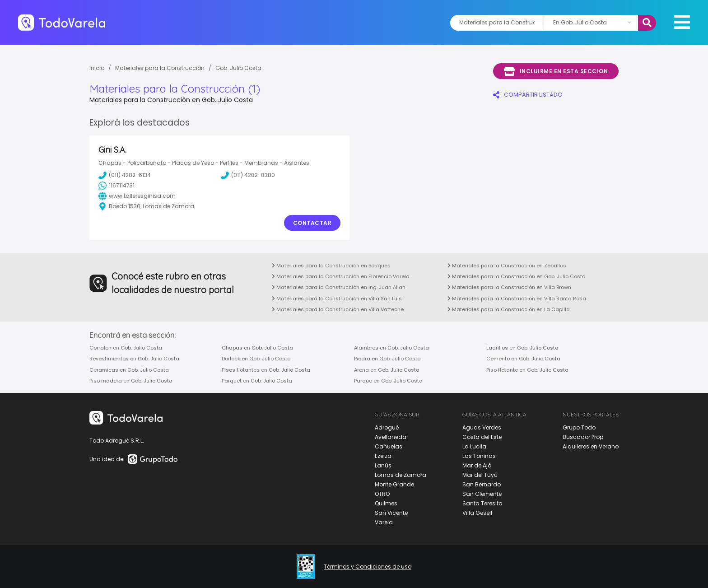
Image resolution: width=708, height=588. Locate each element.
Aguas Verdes (482, 427)
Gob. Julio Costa (238, 68)
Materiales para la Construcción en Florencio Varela (341, 276)
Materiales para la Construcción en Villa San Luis (337, 299)
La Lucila (474, 446)
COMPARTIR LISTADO (528, 95)
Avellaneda (391, 437)
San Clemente (482, 494)
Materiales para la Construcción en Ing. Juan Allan (339, 287)
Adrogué (387, 427)
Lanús (383, 465)
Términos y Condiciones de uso (368, 567)
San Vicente (391, 513)
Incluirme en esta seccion (556, 71)
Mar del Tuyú (480, 475)
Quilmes (386, 503)
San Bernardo (482, 484)
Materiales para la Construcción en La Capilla (509, 309)
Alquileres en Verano (591, 446)
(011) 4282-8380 (248, 175)
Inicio (97, 68)
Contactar (312, 223)
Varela (384, 522)
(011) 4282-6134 (125, 175)
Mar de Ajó (477, 465)
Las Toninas (479, 456)
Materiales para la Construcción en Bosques (331, 266)
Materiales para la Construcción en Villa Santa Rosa (517, 299)
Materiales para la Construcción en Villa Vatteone (338, 309)
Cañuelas (389, 446)
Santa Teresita (482, 503)
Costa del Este (482, 437)
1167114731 (116, 186)
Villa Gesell (477, 513)
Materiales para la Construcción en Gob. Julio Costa (517, 276)
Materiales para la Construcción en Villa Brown (509, 287)
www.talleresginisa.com (137, 196)
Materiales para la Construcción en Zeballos (507, 266)
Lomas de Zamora (401, 475)
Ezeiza (383, 456)
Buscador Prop (583, 437)
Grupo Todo (579, 427)
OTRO (382, 494)
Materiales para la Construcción (160, 68)
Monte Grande (394, 484)
